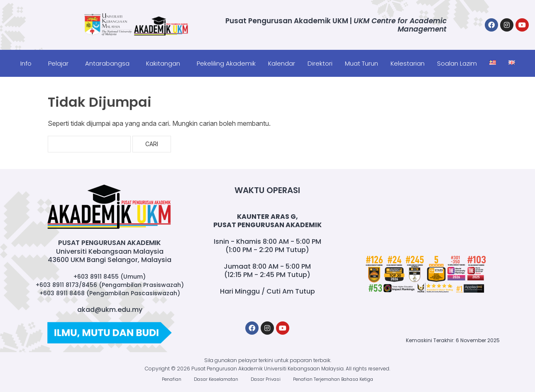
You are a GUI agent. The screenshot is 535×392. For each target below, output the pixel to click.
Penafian (172, 379)
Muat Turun (362, 63)
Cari (152, 144)
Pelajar (58, 63)
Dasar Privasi (266, 379)
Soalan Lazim (457, 63)
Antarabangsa (107, 63)
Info (26, 63)
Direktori (320, 63)
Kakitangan (163, 63)
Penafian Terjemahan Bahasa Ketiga (333, 379)
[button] (28, 63)
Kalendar (282, 63)
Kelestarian (408, 63)
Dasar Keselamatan (216, 379)
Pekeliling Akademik (226, 63)
